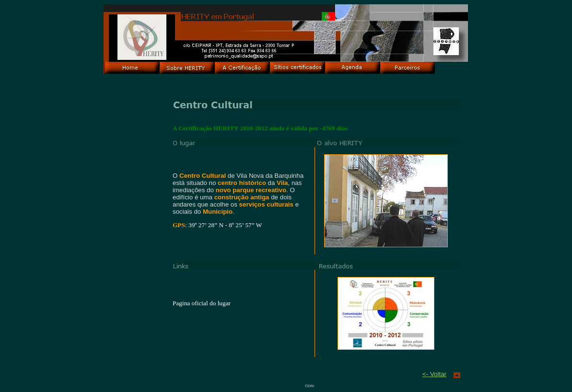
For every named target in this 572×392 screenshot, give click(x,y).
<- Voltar (434, 374)
